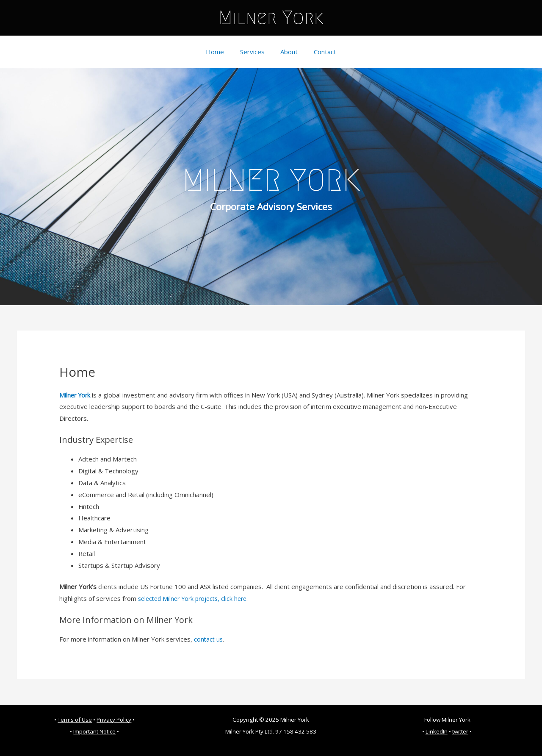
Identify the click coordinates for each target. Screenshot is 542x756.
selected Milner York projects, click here (196, 598)
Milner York (271, 18)
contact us (209, 639)
